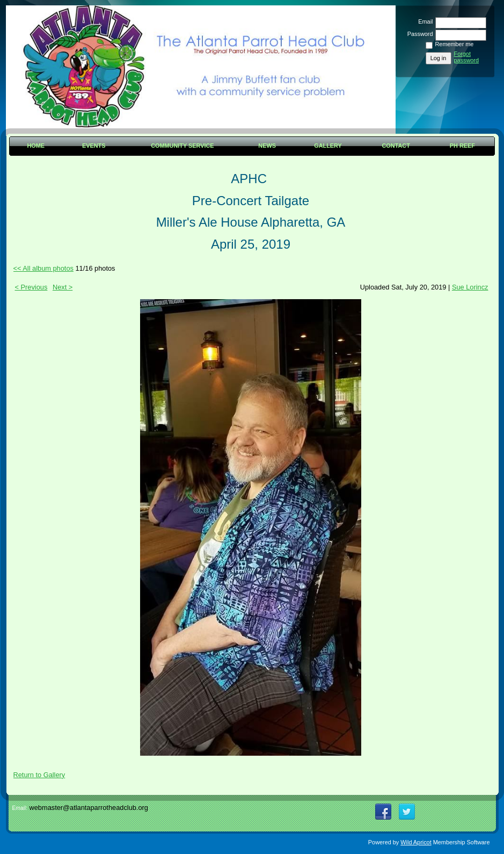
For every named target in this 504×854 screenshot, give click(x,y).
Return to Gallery (39, 775)
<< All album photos (43, 268)
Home (36, 146)
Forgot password (467, 57)
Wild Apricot (416, 842)
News (267, 146)
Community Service (182, 146)
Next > (63, 287)
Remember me (455, 44)
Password (418, 34)
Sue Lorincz (470, 287)
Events (94, 146)
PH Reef (462, 146)
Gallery (328, 146)
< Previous (31, 287)
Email (423, 21)
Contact (396, 146)
